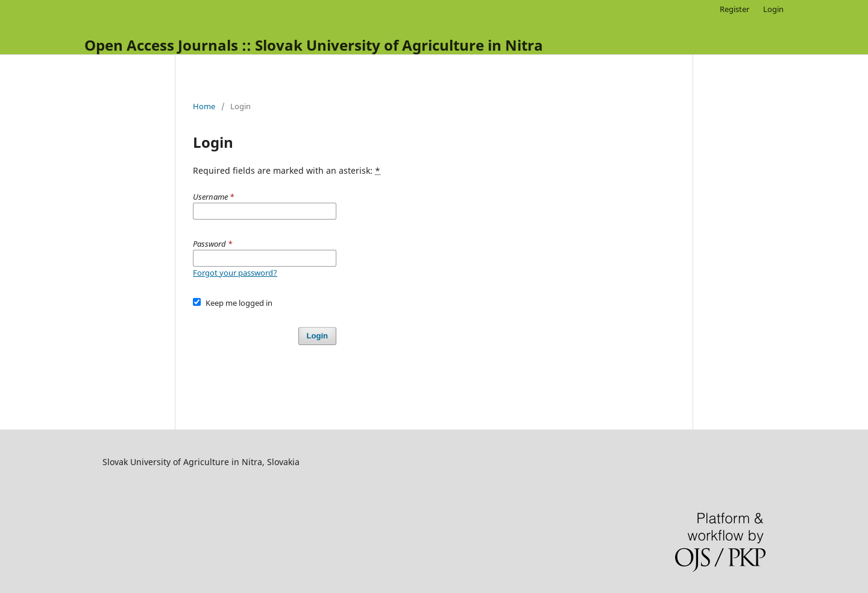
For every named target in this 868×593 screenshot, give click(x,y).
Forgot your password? (235, 273)
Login (773, 9)
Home (204, 106)
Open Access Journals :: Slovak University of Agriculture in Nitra (314, 45)
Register (734, 9)
